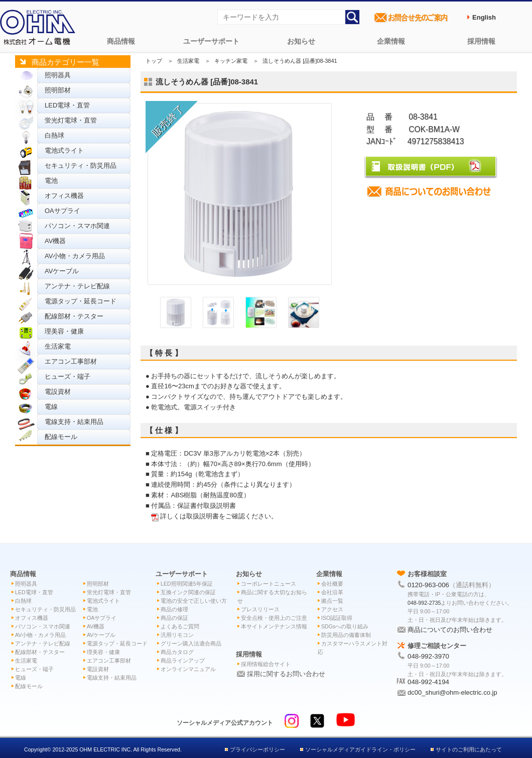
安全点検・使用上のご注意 (274, 618)
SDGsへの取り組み (345, 626)
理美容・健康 (64, 331)
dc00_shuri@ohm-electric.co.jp (452, 692)
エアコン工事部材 (71, 361)
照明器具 (58, 75)
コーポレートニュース (269, 584)
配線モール (61, 437)
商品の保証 (174, 618)
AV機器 (55, 241)
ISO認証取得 (337, 618)
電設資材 (58, 392)
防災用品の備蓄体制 (346, 635)
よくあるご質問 (180, 626)
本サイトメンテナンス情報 (274, 626)
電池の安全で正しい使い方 (194, 601)
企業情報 (391, 41)
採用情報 (481, 41)
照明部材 (58, 90)
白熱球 (54, 135)
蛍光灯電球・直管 (71, 120)
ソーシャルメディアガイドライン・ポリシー (360, 749)
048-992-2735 (424, 603)
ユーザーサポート (211, 41)
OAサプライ (62, 211)
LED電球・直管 (67, 105)
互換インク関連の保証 (188, 592)
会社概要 (332, 584)
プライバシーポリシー (257, 749)
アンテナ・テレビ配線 (77, 286)
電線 (51, 407)
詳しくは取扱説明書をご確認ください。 (219, 516)
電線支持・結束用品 (74, 422)
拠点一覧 (332, 601)
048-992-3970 (428, 656)
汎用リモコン (177, 635)
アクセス (332, 609)
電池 (51, 181)
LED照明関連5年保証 (187, 584)
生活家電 (58, 346)
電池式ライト (64, 150)
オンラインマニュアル (188, 669)
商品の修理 (174, 609)
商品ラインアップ (183, 661)
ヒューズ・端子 (68, 376)
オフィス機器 (64, 196)
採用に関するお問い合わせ (286, 674)
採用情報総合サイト (266, 664)
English (484, 17)
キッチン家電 (231, 61)
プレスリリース (260, 609)
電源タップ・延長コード (81, 301)
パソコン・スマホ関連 (77, 226)
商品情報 (121, 41)
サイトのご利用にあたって (469, 749)
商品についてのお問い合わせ (450, 630)
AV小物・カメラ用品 (75, 256)
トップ (154, 61)
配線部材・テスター (74, 316)
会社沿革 (332, 592)
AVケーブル (62, 271)
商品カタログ (177, 652)
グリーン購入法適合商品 (191, 643)
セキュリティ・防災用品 (81, 166)
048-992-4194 (428, 682)
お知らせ (301, 41)
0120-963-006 (428, 585)
